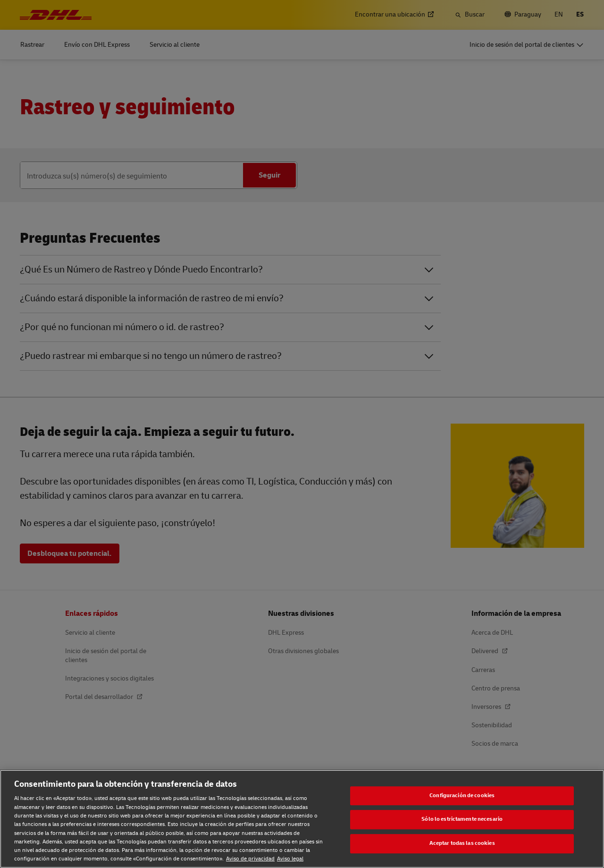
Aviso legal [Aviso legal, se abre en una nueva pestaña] (290, 859)
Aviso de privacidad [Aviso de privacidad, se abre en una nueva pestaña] (250, 859)
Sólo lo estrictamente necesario (462, 820)
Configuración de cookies (462, 796)
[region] (302, 819)
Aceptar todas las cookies (462, 843)
